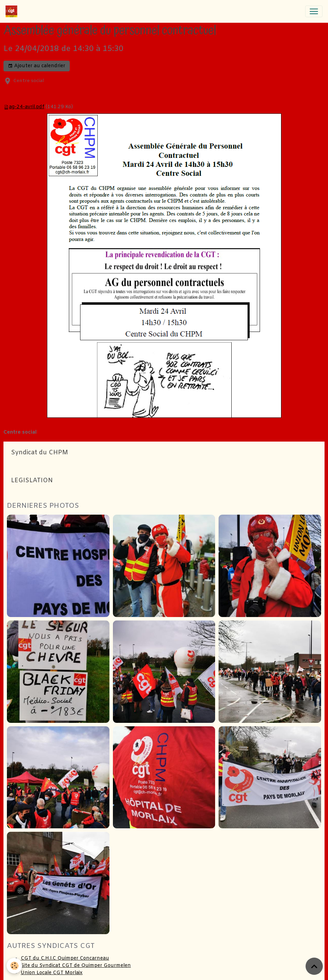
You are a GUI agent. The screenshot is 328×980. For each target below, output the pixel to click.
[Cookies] (15, 966)
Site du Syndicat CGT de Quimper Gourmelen (76, 966)
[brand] (13, 11)
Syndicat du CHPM (40, 453)
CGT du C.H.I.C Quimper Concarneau (65, 958)
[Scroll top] (314, 966)
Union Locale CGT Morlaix (52, 973)
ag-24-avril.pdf (27, 107)
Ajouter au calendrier (37, 66)
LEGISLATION (32, 481)
